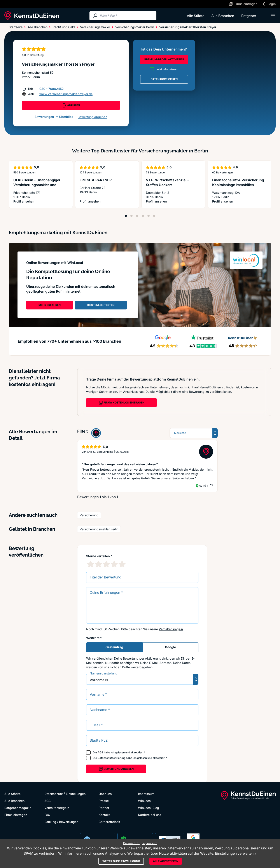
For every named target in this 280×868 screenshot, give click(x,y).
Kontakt (104, 815)
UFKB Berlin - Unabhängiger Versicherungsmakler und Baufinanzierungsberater (37, 185)
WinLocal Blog (149, 808)
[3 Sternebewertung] (106, 564)
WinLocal (145, 801)
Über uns (105, 794)
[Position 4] (143, 216)
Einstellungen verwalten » (236, 853)
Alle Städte (196, 16)
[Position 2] (131, 216)
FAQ (47, 815)
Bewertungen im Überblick (54, 117)
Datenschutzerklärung (111, 758)
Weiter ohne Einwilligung (121, 861)
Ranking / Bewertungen (61, 822)
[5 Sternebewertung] (122, 564)
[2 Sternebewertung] (98, 564)
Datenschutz (54, 794)
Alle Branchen (223, 16)
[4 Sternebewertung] (114, 564)
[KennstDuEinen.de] (32, 16)
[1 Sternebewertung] (91, 564)
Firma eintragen (16, 815)
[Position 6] (154, 216)
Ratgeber (249, 16)
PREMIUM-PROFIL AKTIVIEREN (164, 59)
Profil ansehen (41, 202)
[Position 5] (149, 216)
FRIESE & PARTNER (96, 180)
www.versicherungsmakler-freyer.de (66, 94)
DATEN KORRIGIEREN (164, 79)
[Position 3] (137, 216)
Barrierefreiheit (109, 822)
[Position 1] (126, 216)
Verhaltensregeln (171, 629)
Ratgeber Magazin (18, 808)
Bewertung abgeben (92, 117)
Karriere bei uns (150, 815)
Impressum (146, 794)
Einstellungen (76, 794)
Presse (104, 801)
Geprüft (204, 486)
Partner (104, 808)
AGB (100, 752)
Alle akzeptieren (166, 861)
